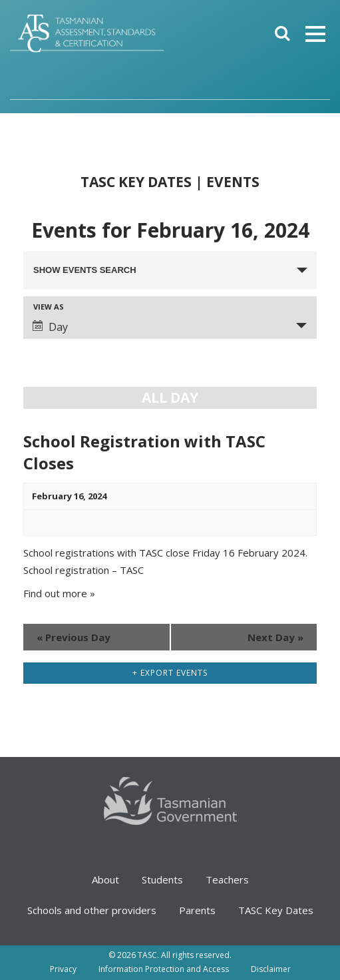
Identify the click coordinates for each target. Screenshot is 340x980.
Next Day (275, 637)
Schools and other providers (92, 910)
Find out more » (59, 593)
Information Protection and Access (164, 969)
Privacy (63, 969)
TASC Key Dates (276, 910)
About (105, 879)
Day (50, 327)
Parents (197, 910)
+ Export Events (170, 673)
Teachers (227, 879)
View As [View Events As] (49, 307)
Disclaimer (271, 969)
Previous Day (74, 637)
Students (162, 879)
